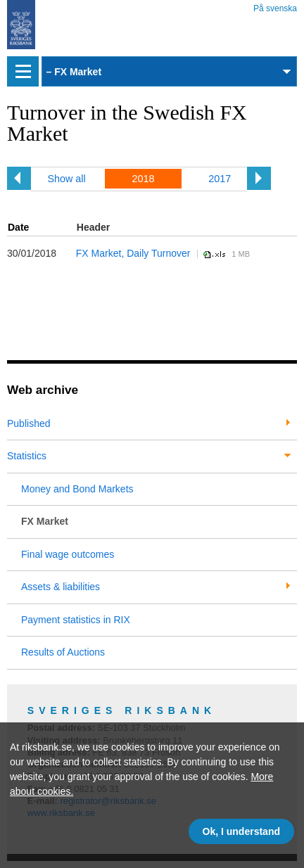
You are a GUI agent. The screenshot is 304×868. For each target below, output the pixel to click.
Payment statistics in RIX (76, 620)
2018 (143, 179)
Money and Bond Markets (77, 489)
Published (29, 423)
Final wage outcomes (68, 554)
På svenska (275, 6)
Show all (66, 179)
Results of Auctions (63, 652)
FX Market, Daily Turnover (133, 253)
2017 (220, 179)
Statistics (27, 456)
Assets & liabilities (61, 587)
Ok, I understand (241, 831)
